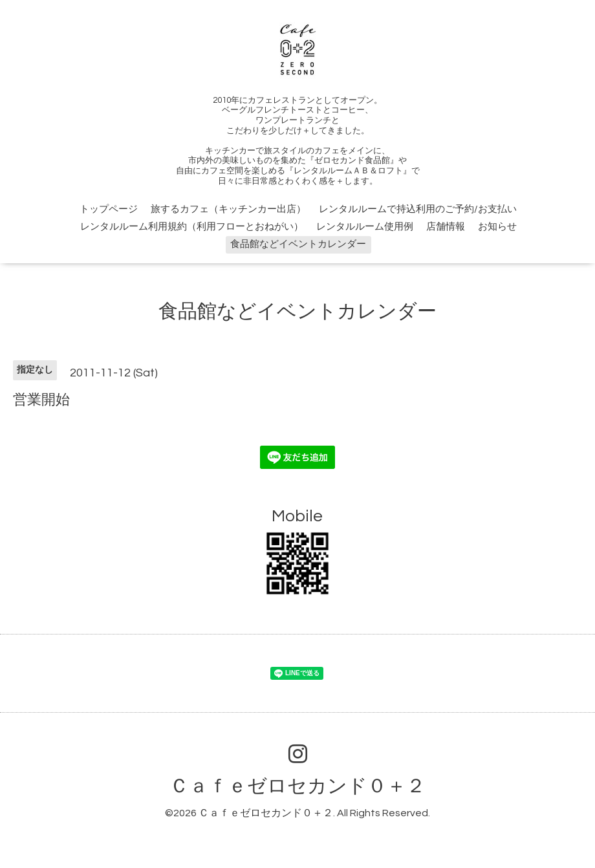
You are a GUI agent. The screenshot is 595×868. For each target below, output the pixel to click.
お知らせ (497, 227)
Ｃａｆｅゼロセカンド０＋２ (297, 786)
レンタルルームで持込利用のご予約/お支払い (418, 209)
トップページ (109, 209)
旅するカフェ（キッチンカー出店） (228, 209)
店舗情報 (446, 227)
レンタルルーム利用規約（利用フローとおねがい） (192, 227)
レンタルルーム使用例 (365, 227)
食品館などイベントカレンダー (298, 244)
